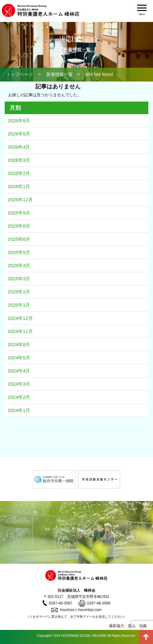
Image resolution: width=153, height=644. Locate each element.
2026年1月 (19, 186)
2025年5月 (19, 252)
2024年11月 (20, 331)
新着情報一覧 (60, 74)
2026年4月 (19, 147)
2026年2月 (19, 173)
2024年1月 (19, 410)
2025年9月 (19, 213)
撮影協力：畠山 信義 (128, 626)
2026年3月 (19, 160)
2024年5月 (19, 358)
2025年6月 (19, 239)
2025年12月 (20, 200)
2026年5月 (19, 134)
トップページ (19, 74)
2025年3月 (19, 279)
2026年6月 (19, 121)
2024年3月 (19, 384)
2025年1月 (19, 305)
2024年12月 (20, 318)
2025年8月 (19, 226)
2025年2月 (19, 292)
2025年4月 (19, 265)
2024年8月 (19, 344)
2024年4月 (19, 371)
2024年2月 (19, 397)
